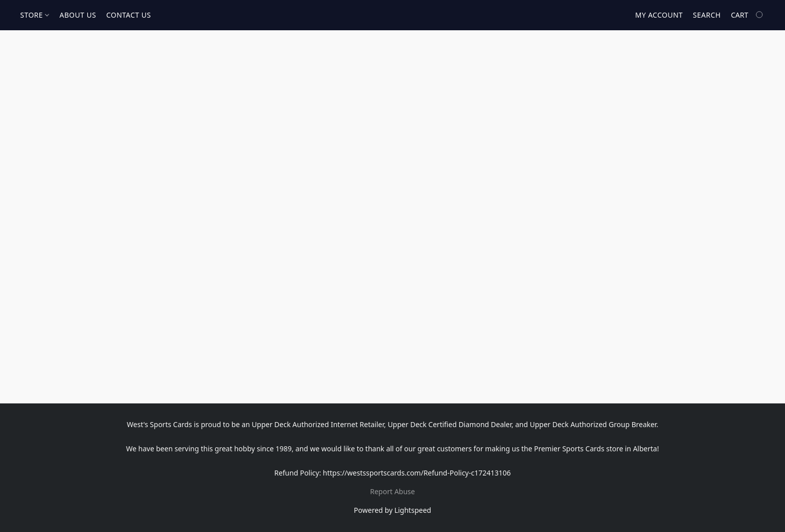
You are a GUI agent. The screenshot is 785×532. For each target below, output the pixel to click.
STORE (35, 15)
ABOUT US (78, 15)
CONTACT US (129, 15)
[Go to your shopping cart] (748, 15)
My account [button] (659, 15)
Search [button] (707, 15)
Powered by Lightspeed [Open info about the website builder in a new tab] (392, 510)
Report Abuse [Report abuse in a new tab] (392, 491)
